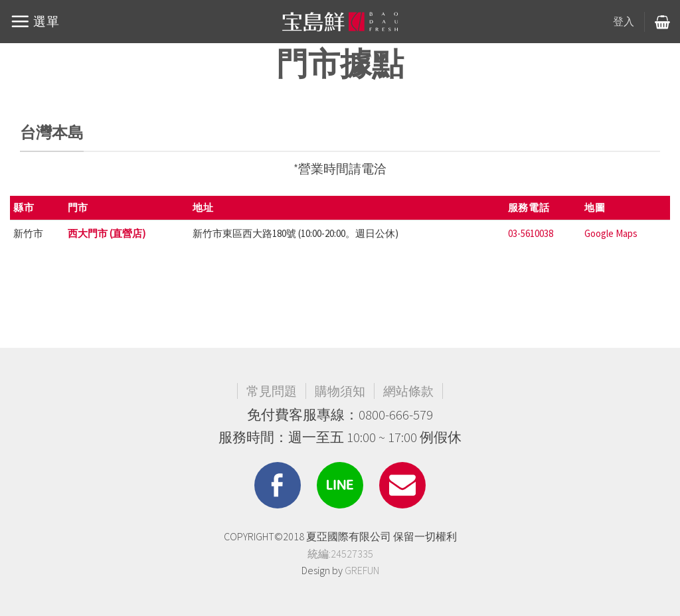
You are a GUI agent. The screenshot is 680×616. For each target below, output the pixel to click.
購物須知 (340, 391)
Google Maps (611, 233)
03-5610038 (531, 233)
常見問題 (272, 391)
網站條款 (408, 391)
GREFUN (362, 570)
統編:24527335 (340, 554)
